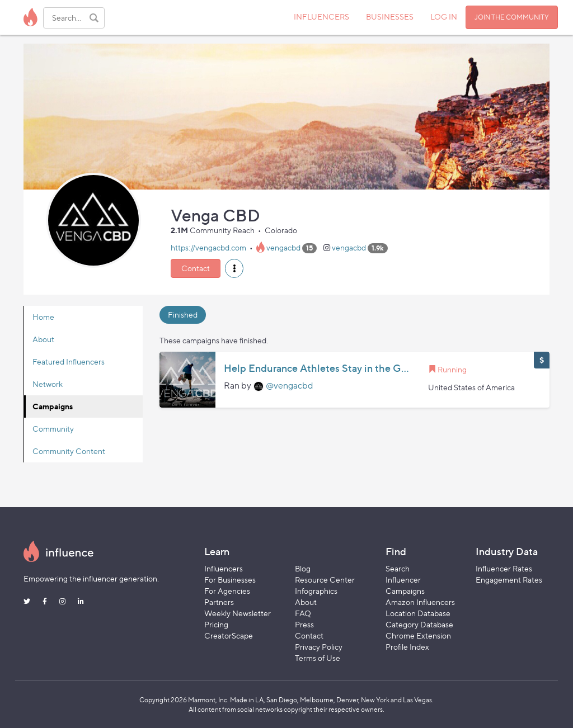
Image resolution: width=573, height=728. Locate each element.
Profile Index (407, 647)
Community (53, 429)
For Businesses (230, 580)
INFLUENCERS (321, 16)
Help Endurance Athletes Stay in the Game (318, 368)
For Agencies (227, 591)
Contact (196, 268)
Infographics (316, 591)
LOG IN (444, 16)
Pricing (216, 624)
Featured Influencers (69, 361)
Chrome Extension (418, 635)
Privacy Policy (319, 647)
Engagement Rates (509, 580)
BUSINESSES (390, 16)
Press (304, 624)
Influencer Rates (504, 568)
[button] (234, 268)
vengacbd (283, 247)
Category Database (419, 624)
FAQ (303, 613)
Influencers (224, 568)
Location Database (418, 613)
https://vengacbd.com (208, 247)
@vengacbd (290, 386)
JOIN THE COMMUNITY (512, 17)
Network (48, 384)
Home (43, 317)
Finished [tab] (183, 315)
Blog (303, 568)
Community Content (69, 451)
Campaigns (53, 406)
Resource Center (325, 580)
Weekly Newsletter (238, 613)
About (43, 339)
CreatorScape (229, 635)
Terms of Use (318, 658)
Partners (219, 602)
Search (398, 568)
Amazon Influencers (420, 602)
